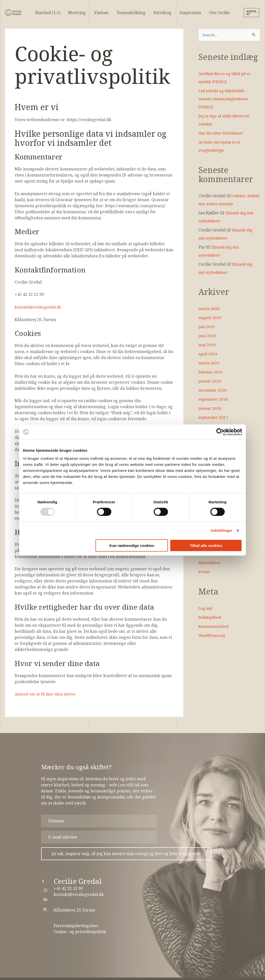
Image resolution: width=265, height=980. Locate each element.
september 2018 (214, 399)
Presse (205, 572)
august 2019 (210, 318)
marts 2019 (209, 363)
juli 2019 (207, 327)
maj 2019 (207, 345)
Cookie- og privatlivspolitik (80, 932)
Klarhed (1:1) (48, 13)
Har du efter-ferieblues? (222, 133)
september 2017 (214, 417)
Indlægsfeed (211, 617)
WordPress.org (213, 636)
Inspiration (190, 13)
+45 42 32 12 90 (68, 888)
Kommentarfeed (214, 626)
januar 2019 (210, 381)
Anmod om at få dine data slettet (46, 694)
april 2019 (208, 354)
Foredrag (163, 13)
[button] (252, 13)
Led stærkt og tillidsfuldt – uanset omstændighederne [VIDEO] (224, 99)
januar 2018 (210, 408)
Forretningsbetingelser (76, 926)
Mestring (77, 13)
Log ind (206, 608)
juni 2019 (207, 336)
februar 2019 (211, 372)
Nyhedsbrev (210, 563)
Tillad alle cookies (206, 545)
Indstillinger (221, 530)
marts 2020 (209, 309)
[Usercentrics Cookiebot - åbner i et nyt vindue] (220, 432)
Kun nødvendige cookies (132, 545)
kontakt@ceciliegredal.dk (40, 307)
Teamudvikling (131, 13)
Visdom (101, 13)
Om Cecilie (219, 13)
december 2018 (213, 390)
